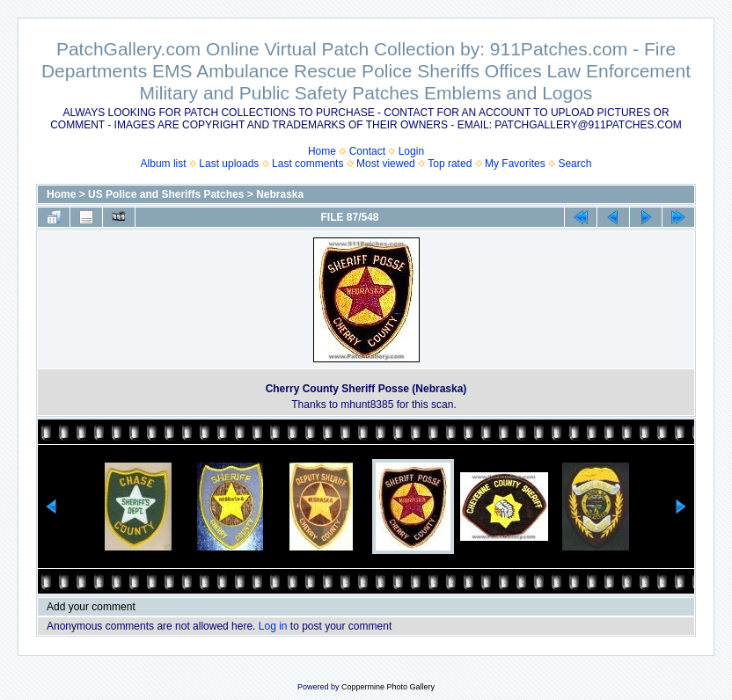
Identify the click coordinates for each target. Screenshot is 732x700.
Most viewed (386, 164)
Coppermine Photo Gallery (388, 687)
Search (575, 164)
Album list (164, 164)
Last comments (307, 164)
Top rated (450, 164)
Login (411, 151)
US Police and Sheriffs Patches (166, 194)
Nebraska (280, 194)
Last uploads (229, 164)
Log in (273, 626)
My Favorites (515, 164)
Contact (367, 151)
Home (322, 151)
